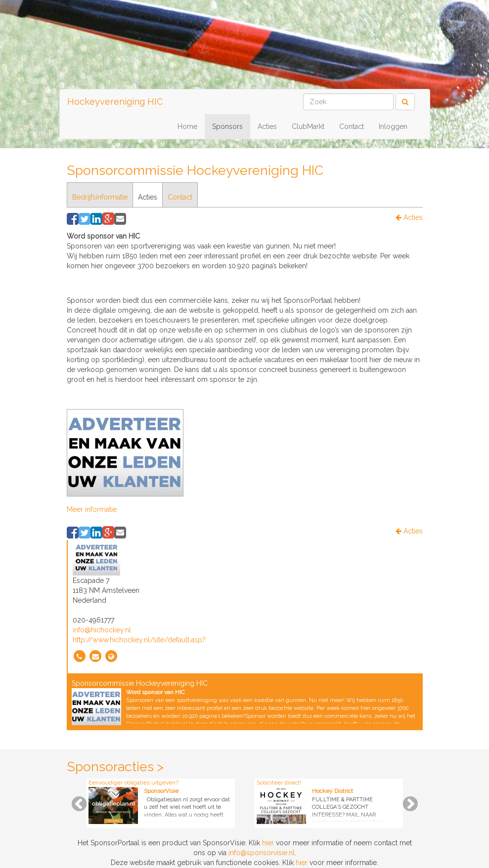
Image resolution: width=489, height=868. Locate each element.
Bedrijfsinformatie (100, 197)
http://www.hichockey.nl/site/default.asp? (139, 640)
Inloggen (393, 126)
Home (187, 126)
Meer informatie (92, 509)
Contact (352, 126)
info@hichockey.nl (102, 630)
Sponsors (227, 126)
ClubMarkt (308, 126)
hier (268, 843)
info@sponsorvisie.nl (262, 853)
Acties (267, 126)
